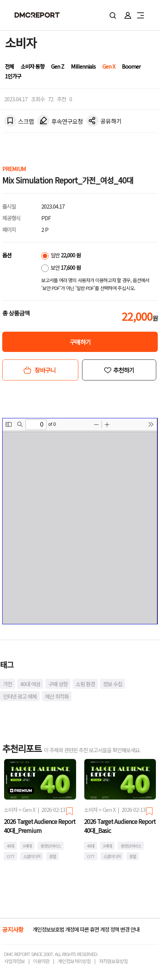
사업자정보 (14, 961)
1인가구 (13, 76)
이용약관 (41, 961)
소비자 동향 (32, 66)
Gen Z (58, 66)
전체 (9, 66)
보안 (61, 267)
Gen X (109, 66)
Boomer (131, 66)
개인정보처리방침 (74, 961)
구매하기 (80, 342)
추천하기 (124, 370)
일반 (61, 255)
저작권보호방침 (113, 961)
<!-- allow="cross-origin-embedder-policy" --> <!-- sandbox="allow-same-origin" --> (80, 521)
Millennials (83, 66)
